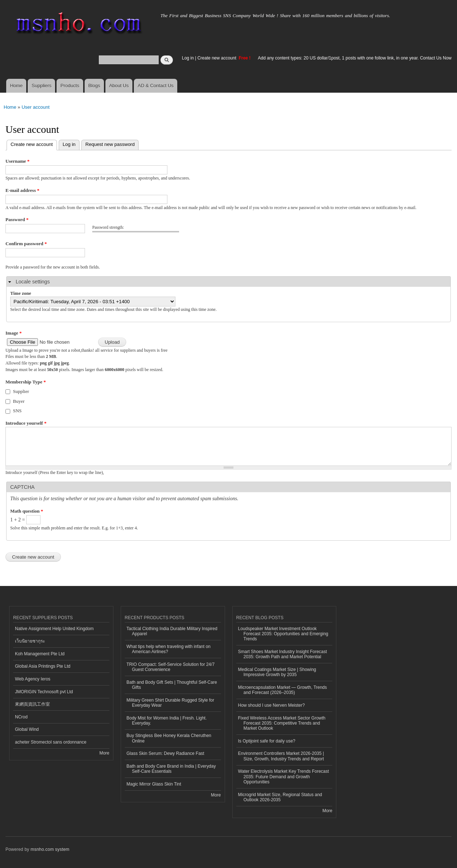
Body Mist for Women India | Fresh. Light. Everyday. (167, 721)
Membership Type (26, 382)
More (104, 753)
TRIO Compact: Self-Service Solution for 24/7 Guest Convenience (171, 667)
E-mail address (22, 190)
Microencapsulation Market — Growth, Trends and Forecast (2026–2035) (283, 690)
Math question (27, 511)
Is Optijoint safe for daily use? (267, 741)
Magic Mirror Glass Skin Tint (154, 784)
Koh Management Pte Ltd (40, 654)
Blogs (94, 86)
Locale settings (33, 282)
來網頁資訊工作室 (32, 704)
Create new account (217, 58)
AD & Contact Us (156, 86)
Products (70, 86)
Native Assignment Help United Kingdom (54, 629)
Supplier (21, 391)
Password (17, 219)
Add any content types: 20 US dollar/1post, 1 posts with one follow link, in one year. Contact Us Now (355, 58)
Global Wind (27, 729)
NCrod (21, 717)
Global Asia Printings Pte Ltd (43, 666)
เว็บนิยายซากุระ (30, 641)
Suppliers (42, 86)
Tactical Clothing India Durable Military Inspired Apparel (172, 631)
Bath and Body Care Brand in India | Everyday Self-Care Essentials (171, 769)
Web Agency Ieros (33, 679)
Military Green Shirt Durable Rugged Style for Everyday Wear (170, 703)
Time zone (21, 293)
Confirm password (26, 244)
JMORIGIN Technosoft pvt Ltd (44, 692)
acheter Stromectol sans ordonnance (51, 742)
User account (36, 107)
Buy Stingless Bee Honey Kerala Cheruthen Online (169, 738)
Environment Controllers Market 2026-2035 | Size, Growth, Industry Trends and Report (281, 756)
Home (16, 86)
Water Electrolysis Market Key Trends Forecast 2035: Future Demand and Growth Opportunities (284, 777)
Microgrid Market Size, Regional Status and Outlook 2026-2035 (280, 797)
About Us (119, 86)
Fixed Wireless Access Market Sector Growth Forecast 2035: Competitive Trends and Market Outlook (282, 723)
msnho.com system (50, 849)
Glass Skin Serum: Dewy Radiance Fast (165, 753)
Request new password (110, 144)
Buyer (19, 401)
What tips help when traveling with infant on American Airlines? (169, 649)
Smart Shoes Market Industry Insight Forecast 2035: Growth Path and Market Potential (283, 654)
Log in (188, 58)
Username (18, 161)
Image (13, 333)
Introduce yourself (26, 423)
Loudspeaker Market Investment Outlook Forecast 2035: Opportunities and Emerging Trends (283, 634)
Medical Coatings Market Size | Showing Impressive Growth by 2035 (277, 672)
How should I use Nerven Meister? (272, 705)
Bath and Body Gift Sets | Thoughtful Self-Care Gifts (172, 685)
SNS (18, 411)
